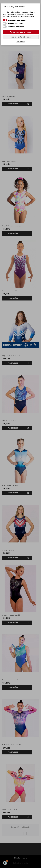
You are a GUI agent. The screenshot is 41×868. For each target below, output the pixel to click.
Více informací (20, 42)
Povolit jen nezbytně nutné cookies (21, 37)
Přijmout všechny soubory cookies (21, 32)
